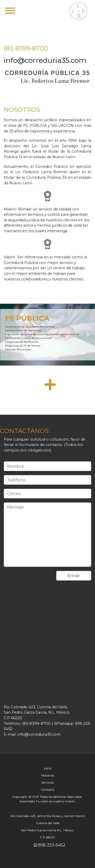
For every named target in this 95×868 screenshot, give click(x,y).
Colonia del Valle (48, 823)
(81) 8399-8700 (26, 48)
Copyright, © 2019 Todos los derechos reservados (47, 797)
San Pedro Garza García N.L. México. (48, 830)
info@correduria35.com (45, 60)
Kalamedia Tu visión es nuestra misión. (48, 801)
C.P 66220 (48, 837)
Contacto (48, 790)
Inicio (48, 768)
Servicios (48, 782)
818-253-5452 (50, 845)
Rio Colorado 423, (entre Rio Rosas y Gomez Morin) (48, 816)
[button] (7, 335)
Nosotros (48, 775)
